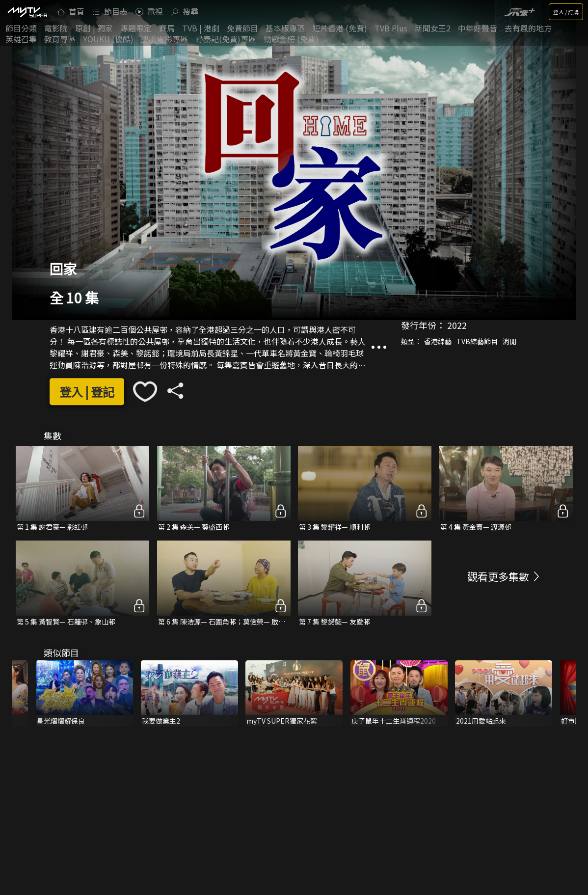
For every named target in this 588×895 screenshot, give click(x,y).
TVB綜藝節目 (477, 341)
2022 (457, 325)
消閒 (509, 341)
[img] (27, 12)
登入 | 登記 (87, 392)
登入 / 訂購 (566, 12)
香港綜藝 (438, 341)
